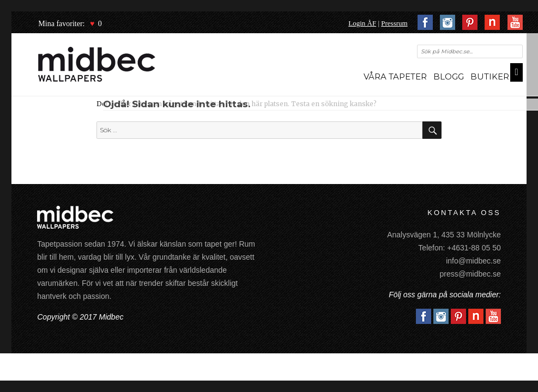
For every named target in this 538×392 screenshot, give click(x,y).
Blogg (449, 76)
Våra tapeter (395, 76)
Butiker (490, 76)
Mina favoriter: (61, 24)
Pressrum (394, 23)
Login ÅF (362, 23)
